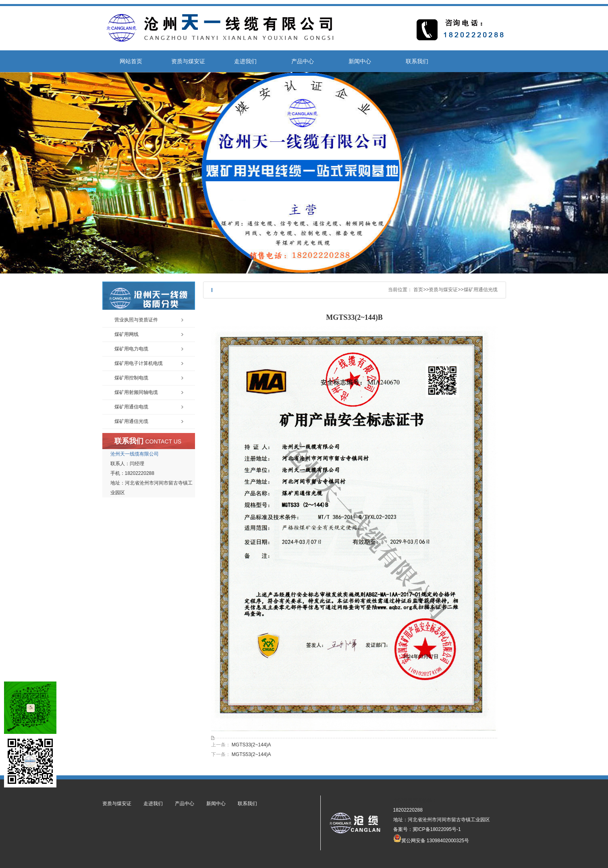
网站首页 (131, 61)
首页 (418, 290)
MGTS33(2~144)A (251, 745)
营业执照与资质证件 (136, 320)
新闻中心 (360, 61)
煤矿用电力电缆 (131, 349)
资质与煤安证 (188, 61)
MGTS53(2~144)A (251, 754)
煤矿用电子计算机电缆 (139, 363)
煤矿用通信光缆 (481, 290)
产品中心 (303, 61)
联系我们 (417, 61)
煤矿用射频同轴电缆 (136, 392)
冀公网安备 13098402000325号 (431, 838)
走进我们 (245, 61)
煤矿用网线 (127, 334)
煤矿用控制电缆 (131, 378)
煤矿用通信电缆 (131, 407)
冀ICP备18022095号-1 (437, 829)
